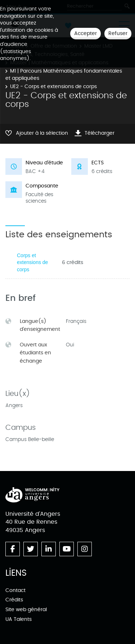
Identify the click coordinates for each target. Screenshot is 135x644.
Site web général (26, 610)
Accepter (85, 33)
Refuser (118, 33)
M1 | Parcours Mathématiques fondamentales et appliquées (64, 75)
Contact (15, 590)
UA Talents (19, 619)
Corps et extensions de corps (32, 262)
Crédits (14, 600)
